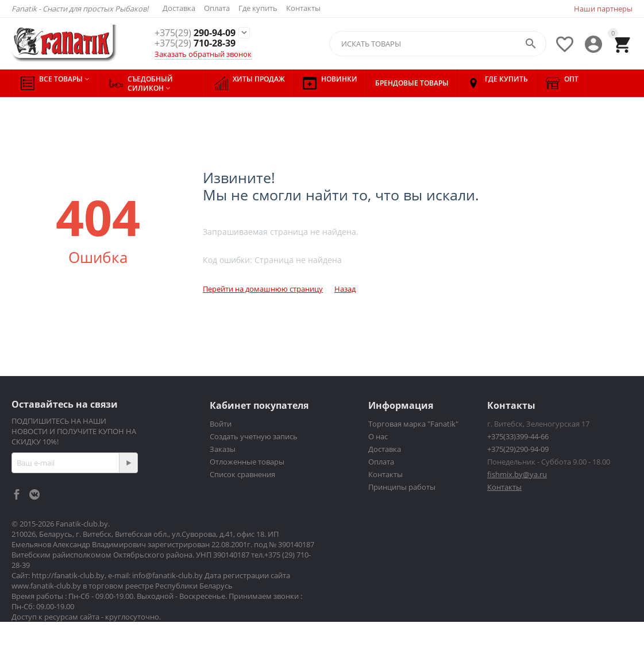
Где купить (258, 8)
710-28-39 (195, 44)
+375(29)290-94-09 (518, 449)
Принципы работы (402, 487)
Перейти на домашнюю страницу (263, 289)
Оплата (217, 8)
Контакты (303, 8)
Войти (221, 424)
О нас (378, 436)
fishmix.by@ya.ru (517, 474)
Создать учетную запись (254, 436)
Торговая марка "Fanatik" (413, 424)
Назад (345, 289)
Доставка (179, 8)
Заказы (223, 449)
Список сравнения (242, 474)
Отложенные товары (247, 462)
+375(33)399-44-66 (518, 436)
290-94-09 (195, 33)
